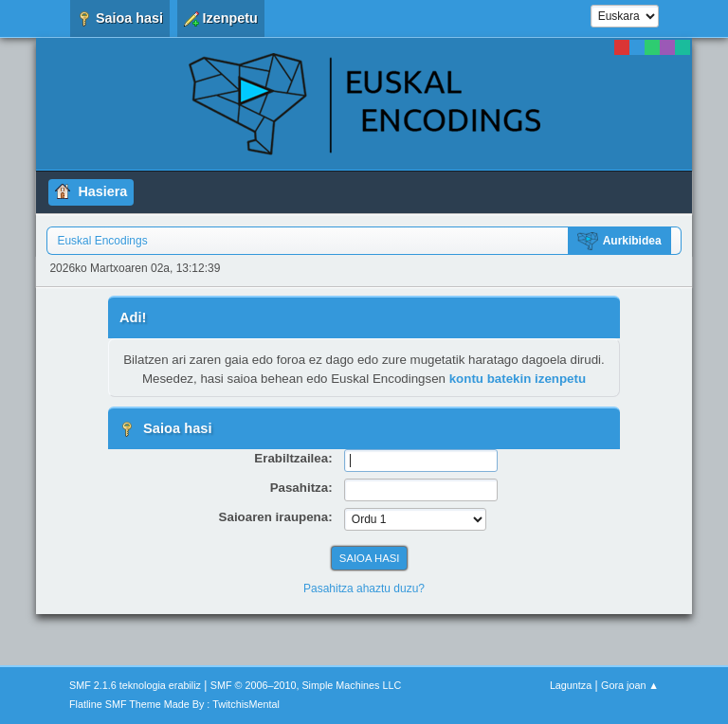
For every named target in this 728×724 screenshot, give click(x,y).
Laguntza (571, 685)
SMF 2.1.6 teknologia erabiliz (135, 685)
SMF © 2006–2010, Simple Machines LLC (306, 685)
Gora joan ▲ (630, 685)
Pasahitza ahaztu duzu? (364, 588)
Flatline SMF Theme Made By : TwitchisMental (174, 704)
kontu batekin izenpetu (518, 379)
